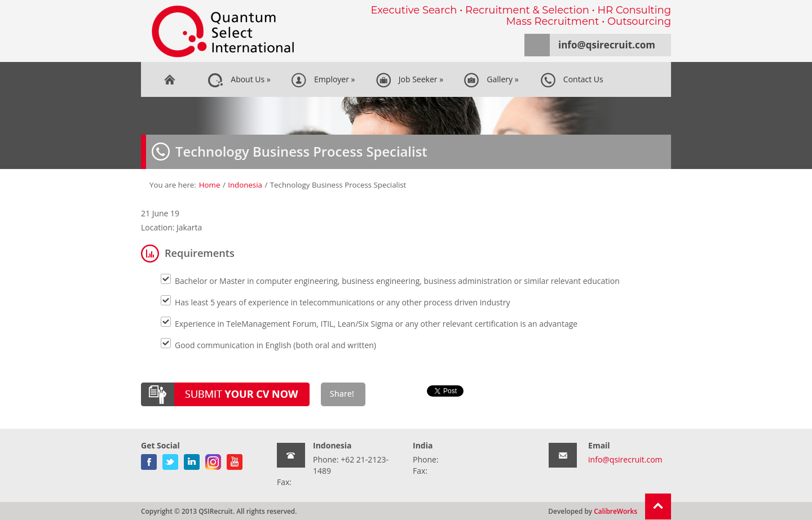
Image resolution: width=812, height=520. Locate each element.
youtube (235, 460)
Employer (323, 80)
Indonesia (245, 185)
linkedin (192, 460)
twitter (170, 460)
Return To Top (658, 506)
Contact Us (572, 80)
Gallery (491, 80)
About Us (239, 80)
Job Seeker (410, 80)
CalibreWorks (615, 511)
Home (169, 79)
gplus (213, 460)
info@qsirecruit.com (607, 45)
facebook (149, 460)
